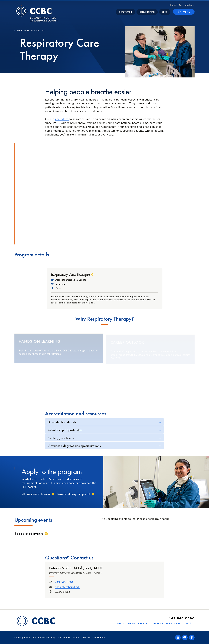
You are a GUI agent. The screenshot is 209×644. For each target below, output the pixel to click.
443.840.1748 (64, 582)
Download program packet (74, 494)
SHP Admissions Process (36, 494)
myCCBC (175, 5)
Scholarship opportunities (65, 430)
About (121, 623)
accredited (62, 119)
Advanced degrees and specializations (75, 446)
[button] (184, 12)
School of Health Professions (31, 30)
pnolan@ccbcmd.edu (68, 587)
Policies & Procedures (94, 637)
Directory (157, 623)
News (132, 623)
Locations (173, 623)
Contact (189, 623)
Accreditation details (62, 422)
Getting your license (62, 438)
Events (143, 623)
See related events (29, 533)
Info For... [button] (190, 5)
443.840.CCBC (182, 618)
